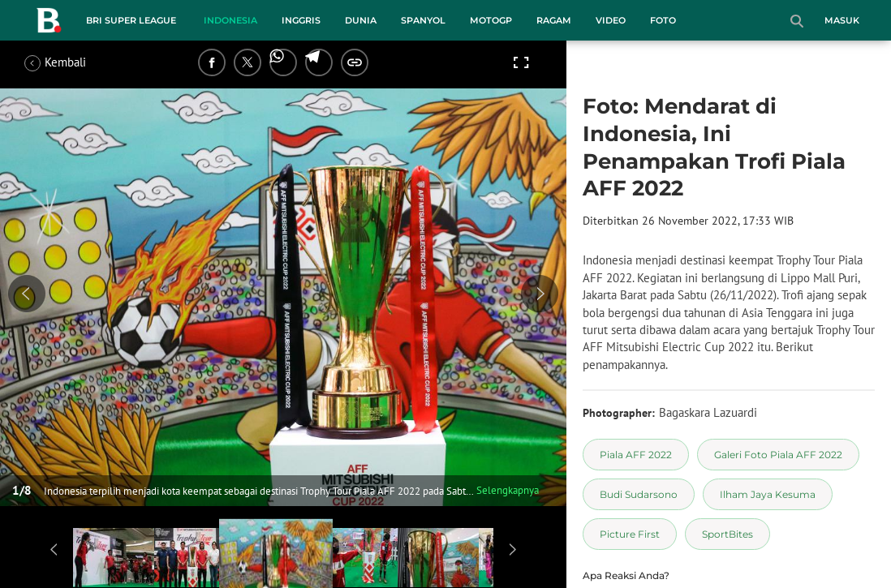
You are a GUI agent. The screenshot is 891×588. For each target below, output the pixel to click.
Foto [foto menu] (663, 20)
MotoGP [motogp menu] (491, 20)
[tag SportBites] (727, 534)
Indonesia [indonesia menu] (230, 20)
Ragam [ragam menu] (554, 20)
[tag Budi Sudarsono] (639, 494)
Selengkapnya (508, 490)
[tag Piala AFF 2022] (636, 455)
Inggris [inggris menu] (301, 20)
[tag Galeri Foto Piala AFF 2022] (778, 455)
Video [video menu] (611, 20)
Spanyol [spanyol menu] (423, 20)
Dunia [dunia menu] (361, 20)
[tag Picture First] (630, 534)
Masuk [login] (842, 20)
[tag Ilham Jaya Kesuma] (768, 494)
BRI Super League (131, 20)
